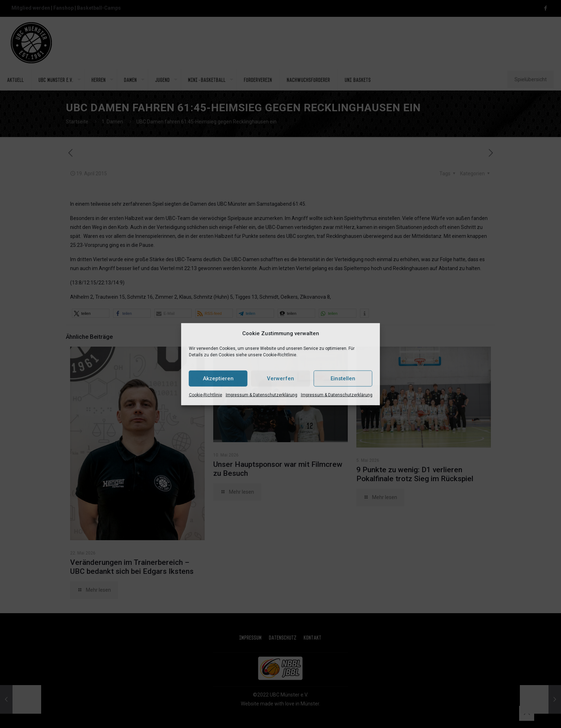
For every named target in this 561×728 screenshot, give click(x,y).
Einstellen (343, 378)
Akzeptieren (218, 378)
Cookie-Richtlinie (206, 395)
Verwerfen (280, 378)
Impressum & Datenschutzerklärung (262, 395)
